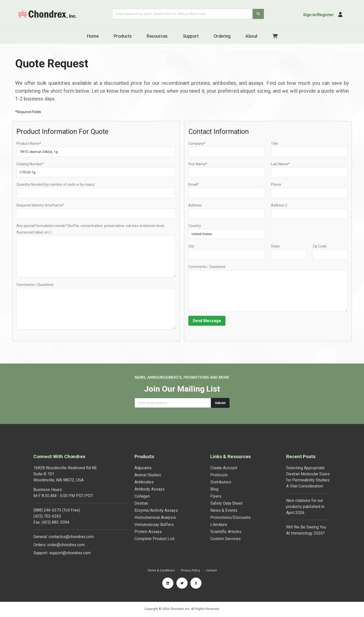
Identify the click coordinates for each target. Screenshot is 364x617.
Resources (157, 36)
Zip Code (320, 248)
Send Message (207, 322)
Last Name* (280, 166)
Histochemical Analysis (155, 517)
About (252, 36)
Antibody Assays (150, 489)
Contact (212, 570)
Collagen (142, 496)
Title (275, 145)
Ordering (222, 36)
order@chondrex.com (66, 545)
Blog (214, 489)
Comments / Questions (35, 286)
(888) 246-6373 (47, 510)
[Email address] (173, 403)
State (275, 248)
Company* (197, 145)
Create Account (224, 468)
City (191, 248)
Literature (219, 525)
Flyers (216, 496)
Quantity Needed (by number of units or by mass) (56, 186)
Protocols (219, 475)
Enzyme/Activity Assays (156, 510)
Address (195, 207)
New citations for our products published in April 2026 (305, 507)
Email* (194, 186)
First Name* (198, 166)
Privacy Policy (190, 570)
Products (123, 36)
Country (195, 227)
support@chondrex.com (70, 553)
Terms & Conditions (161, 570)
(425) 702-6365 (47, 516)
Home (93, 36)
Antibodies (144, 482)
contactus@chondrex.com (71, 537)
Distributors (221, 482)
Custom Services (225, 539)
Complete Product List (154, 539)
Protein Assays (148, 532)
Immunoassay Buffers (154, 525)
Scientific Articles (226, 532)
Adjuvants (143, 468)
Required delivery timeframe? (40, 207)
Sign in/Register (318, 15)
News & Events (224, 510)
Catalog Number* (30, 166)
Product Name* (29, 145)
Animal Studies (148, 475)
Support (191, 36)
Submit (220, 403)
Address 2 (279, 207)
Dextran (141, 503)
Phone (276, 186)
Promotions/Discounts (231, 517)
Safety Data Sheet (226, 503)
